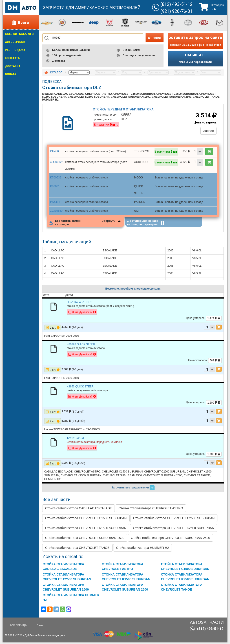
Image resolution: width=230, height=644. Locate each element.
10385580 (56, 211)
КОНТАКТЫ (13, 58)
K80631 (55, 187)
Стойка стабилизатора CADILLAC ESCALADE (79, 510)
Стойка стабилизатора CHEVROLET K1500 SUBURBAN (86, 530)
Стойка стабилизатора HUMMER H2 (143, 549)
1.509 (214, 404)
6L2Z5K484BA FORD (80, 304)
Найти (157, 38)
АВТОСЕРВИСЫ (16, 42)
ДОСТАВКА (13, 66)
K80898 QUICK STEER (81, 346)
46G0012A (56, 164)
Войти (23, 23)
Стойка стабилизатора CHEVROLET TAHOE (77, 549)
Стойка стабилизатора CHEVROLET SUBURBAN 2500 (170, 540)
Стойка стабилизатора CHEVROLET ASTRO (151, 510)
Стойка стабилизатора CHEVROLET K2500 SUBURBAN (174, 530)
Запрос (208, 132)
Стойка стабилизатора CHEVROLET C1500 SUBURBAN (86, 520)
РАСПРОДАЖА (15, 50)
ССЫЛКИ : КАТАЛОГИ (19, 34)
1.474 (214, 320)
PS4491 (55, 202)
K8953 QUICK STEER (80, 388)
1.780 (214, 456)
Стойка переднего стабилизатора (124, 110)
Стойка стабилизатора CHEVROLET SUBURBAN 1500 (85, 540)
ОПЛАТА (11, 74)
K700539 (55, 179)
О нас (40, 627)
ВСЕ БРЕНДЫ (18, 627)
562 (215, 362)
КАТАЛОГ (56, 73)
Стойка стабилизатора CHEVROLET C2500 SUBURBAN (174, 520)
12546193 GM (75, 440)
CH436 (54, 153)
